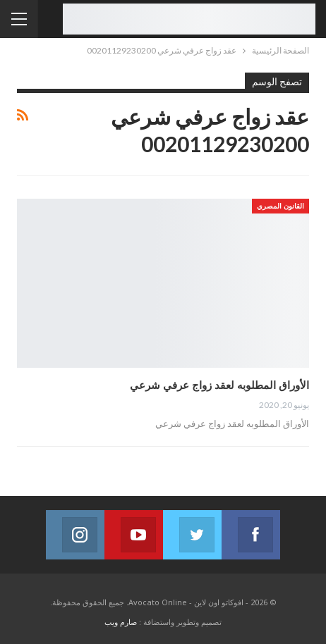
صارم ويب (121, 622)
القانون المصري (280, 206)
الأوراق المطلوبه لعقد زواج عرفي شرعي (219, 385)
